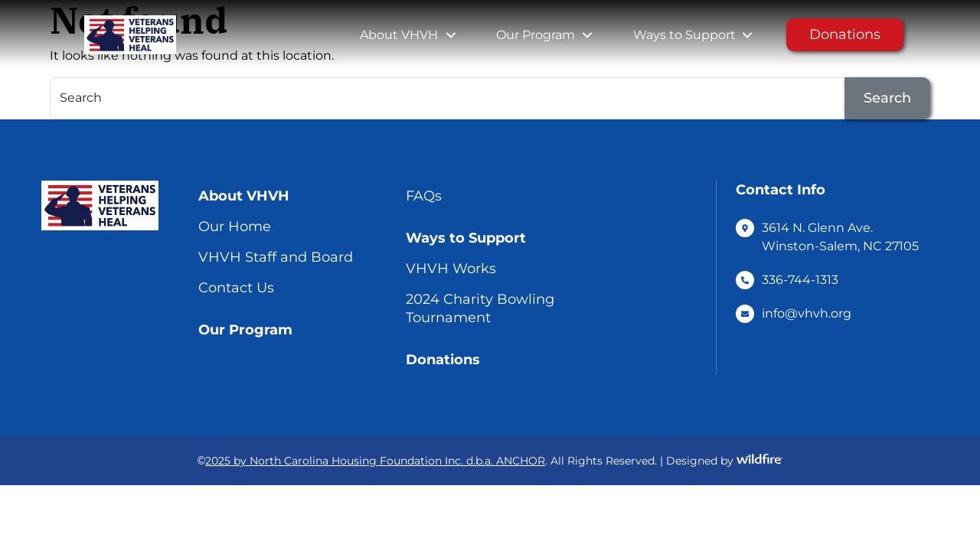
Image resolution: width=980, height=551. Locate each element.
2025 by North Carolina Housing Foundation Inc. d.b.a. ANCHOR (375, 461)
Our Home (235, 227)
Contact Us (236, 288)
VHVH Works (451, 269)
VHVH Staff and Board (276, 257)
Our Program (536, 35)
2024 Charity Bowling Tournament (480, 308)
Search (887, 98)
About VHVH (399, 35)
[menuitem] (399, 35)
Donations (845, 34)
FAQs (424, 196)
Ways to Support (684, 35)
